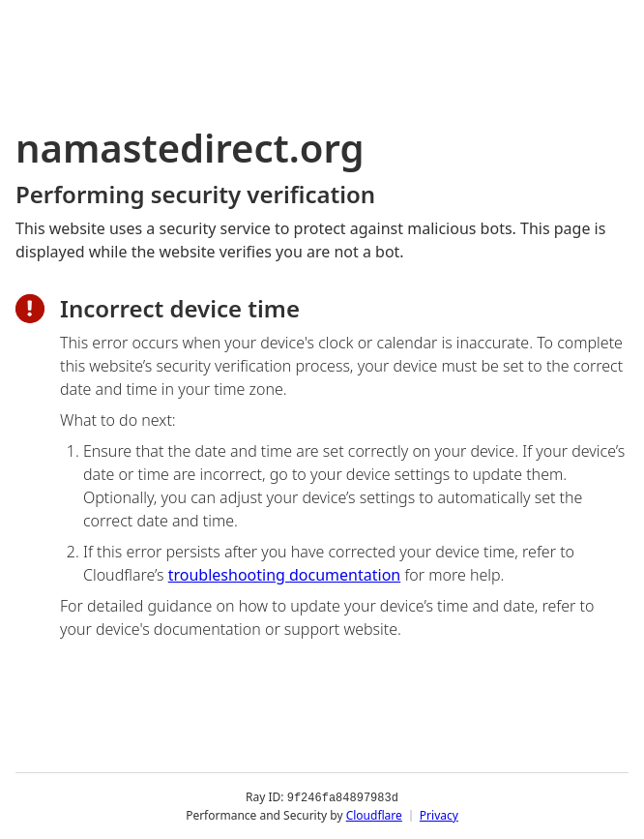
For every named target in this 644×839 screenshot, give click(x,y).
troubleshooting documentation (285, 575)
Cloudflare (374, 814)
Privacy (439, 814)
